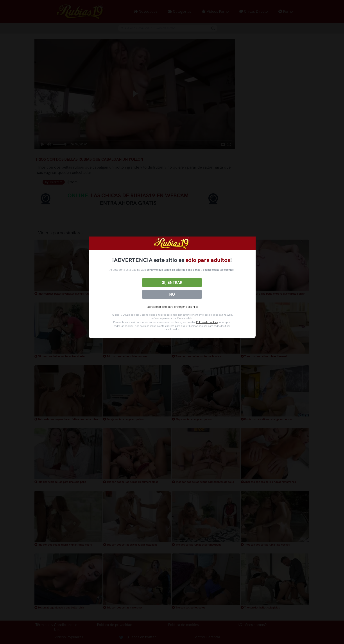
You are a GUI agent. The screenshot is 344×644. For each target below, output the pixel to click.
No (172, 294)
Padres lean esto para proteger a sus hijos (172, 307)
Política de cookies (207, 322)
